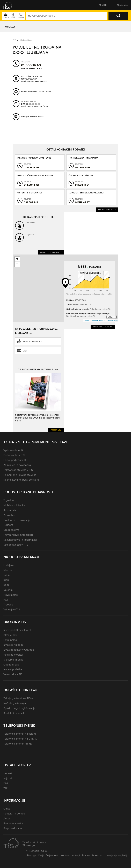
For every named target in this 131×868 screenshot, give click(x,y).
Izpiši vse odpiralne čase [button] (35, 107)
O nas (7, 809)
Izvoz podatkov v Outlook (19, 650)
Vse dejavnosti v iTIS (16, 545)
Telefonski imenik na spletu (20, 734)
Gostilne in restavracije (17, 520)
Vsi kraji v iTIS (12, 609)
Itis (14, 40)
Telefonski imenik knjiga (18, 744)
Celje (7, 575)
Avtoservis (10, 510)
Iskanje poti (10, 635)
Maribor (8, 570)
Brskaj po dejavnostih (51, 252)
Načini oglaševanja (15, 703)
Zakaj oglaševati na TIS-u (18, 698)
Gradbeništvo (11, 530)
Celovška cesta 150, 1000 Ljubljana (32, 78)
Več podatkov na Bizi (103, 327)
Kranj (6, 580)
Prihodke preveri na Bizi (101, 309)
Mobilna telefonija (14, 505)
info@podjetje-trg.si (33, 117)
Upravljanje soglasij (115, 855)
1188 (6, 788)
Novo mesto (11, 595)
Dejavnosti (52, 855)
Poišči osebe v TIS (14, 455)
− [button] (17, 264)
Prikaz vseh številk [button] (32, 69)
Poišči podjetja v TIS (15, 460)
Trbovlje (8, 605)
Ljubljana (9, 565)
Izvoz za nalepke (13, 645)
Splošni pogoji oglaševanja (19, 708)
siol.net (8, 773)
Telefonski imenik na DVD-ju (20, 739)
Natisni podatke (13, 669)
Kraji (41, 855)
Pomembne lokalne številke (20, 475)
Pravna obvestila (13, 823)
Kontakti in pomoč (14, 814)
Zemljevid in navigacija (17, 465)
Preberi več (56, 430)
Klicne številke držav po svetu (21, 480)
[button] (9, 5)
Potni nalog (10, 640)
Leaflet (86, 321)
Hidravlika (25, 40)
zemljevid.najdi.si (32, 341)
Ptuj (6, 600)
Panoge (32, 855)
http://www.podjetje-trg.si (36, 92)
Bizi (25, 351)
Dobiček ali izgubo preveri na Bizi (81, 316)
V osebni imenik (13, 660)
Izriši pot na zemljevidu (34, 82)
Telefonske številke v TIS (18, 470)
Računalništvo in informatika (20, 540)
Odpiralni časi (11, 665)
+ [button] (17, 259)
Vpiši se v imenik (13, 450)
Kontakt (65, 855)
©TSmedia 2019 (111, 321)
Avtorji (7, 818)
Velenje (8, 590)
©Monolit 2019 (97, 321)
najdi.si (8, 778)
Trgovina (30, 234)
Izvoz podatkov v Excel (17, 630)
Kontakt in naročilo (14, 713)
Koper (7, 585)
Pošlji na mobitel (13, 655)
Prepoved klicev (13, 828)
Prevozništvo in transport (18, 535)
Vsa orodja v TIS (13, 674)
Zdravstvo (9, 515)
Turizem (8, 525)
